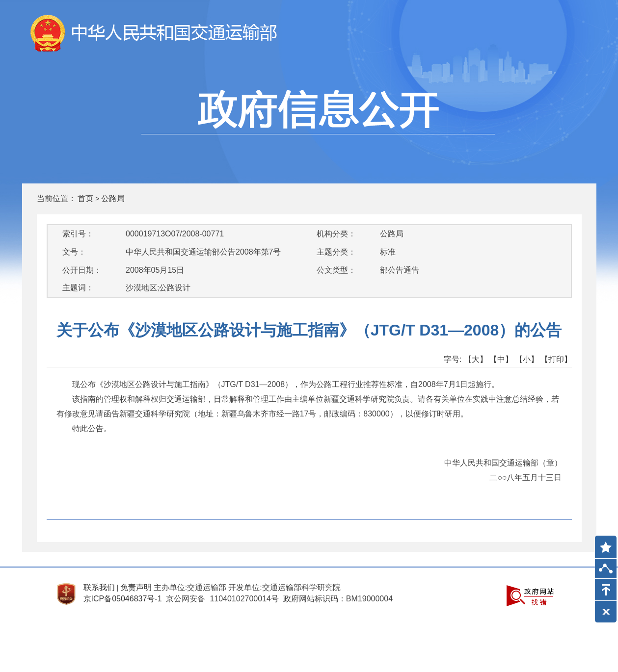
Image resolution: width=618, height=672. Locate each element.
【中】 (501, 359)
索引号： (78, 234)
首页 (85, 198)
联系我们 (99, 587)
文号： (74, 252)
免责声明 (136, 587)
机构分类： (336, 234)
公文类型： (336, 270)
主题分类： (336, 252)
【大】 (476, 359)
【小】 (527, 359)
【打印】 (556, 359)
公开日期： (82, 270)
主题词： (78, 288)
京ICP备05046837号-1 (123, 599)
